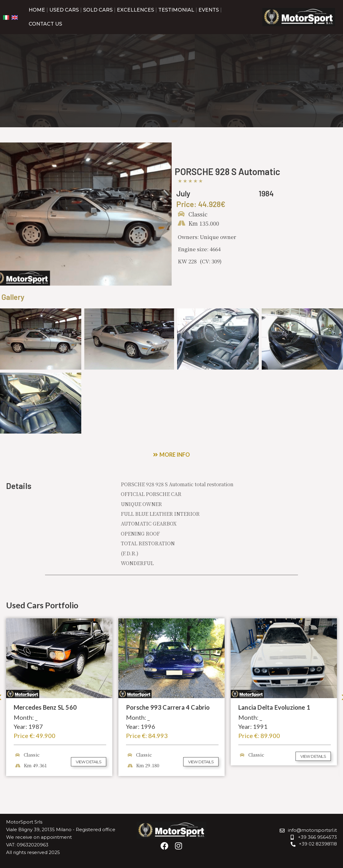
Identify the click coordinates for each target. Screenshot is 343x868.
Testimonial (176, 10)
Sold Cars (98, 10)
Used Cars (64, 10)
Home (37, 10)
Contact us (45, 24)
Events (209, 10)
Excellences (135, 10)
